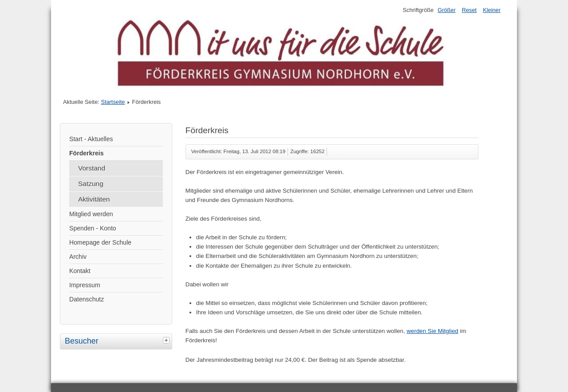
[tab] (167, 340)
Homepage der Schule (100, 242)
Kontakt (80, 271)
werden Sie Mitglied (432, 331)
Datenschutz (87, 299)
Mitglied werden (91, 214)
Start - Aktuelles (91, 139)
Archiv (78, 257)
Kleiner (492, 10)
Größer (447, 10)
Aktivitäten (94, 199)
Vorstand (92, 168)
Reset (469, 10)
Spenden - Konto (93, 228)
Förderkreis (86, 153)
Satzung (91, 184)
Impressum (85, 285)
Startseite (113, 102)
